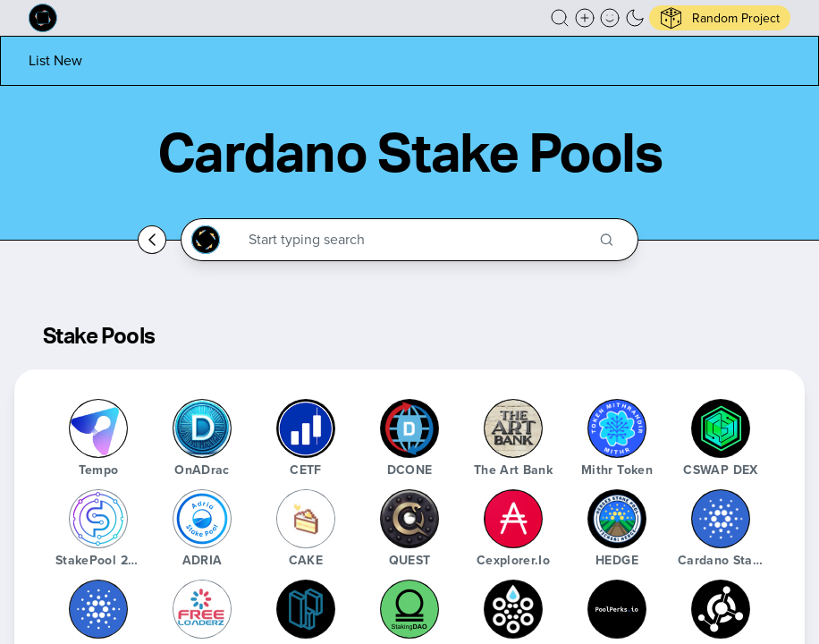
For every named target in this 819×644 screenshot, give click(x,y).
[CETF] (306, 428)
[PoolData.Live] (306, 609)
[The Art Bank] (513, 428)
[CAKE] (306, 519)
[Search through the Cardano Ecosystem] (417, 240)
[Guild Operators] (721, 609)
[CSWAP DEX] (721, 428)
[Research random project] (720, 18)
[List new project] (55, 60)
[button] (560, 18)
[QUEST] (409, 519)
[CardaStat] (513, 609)
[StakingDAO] (409, 609)
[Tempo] (98, 428)
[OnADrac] (202, 428)
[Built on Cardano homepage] (43, 18)
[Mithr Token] (617, 428)
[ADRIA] (202, 519)
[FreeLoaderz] (202, 609)
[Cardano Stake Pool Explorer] (721, 519)
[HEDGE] (617, 519)
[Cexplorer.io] (513, 519)
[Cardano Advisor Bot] (98, 609)
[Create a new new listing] (585, 18)
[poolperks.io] (617, 609)
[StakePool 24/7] (98, 519)
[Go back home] (152, 240)
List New (55, 60)
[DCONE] (409, 428)
